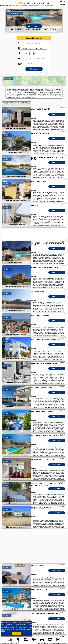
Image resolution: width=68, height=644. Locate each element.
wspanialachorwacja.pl (34, 3)
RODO (3, 631)
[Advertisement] (34, 546)
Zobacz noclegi (57, 114)
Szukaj (34, 69)
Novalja (5, 111)
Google (4, 624)
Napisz (66, 643)
